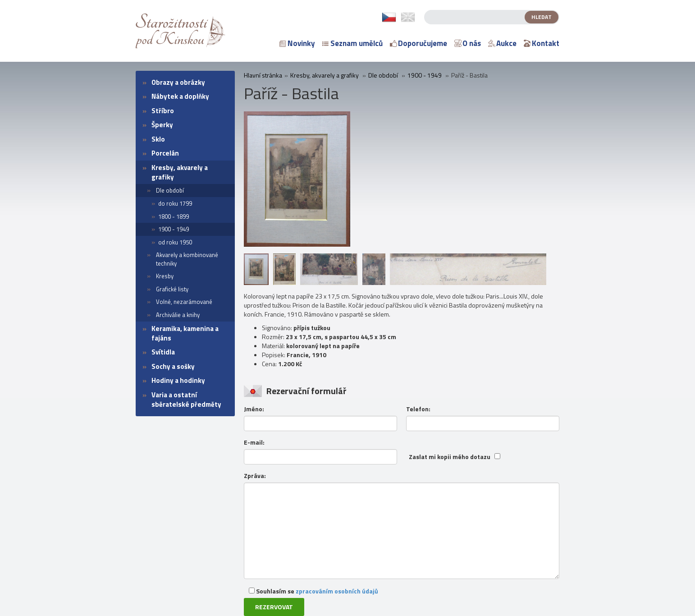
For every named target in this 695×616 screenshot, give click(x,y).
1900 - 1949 (174, 229)
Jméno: (254, 409)
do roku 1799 (175, 203)
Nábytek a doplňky (180, 96)
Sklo (158, 139)
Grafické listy (172, 289)
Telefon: (418, 409)
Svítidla (163, 352)
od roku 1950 (175, 242)
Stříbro (163, 111)
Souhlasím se (313, 591)
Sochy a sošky (173, 366)
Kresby (165, 276)
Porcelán (165, 153)
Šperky (162, 125)
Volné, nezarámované (184, 302)
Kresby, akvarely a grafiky (180, 172)
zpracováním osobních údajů (337, 591)
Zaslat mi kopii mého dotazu (450, 457)
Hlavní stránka (263, 75)
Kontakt (542, 43)
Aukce (502, 43)
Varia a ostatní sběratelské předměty (186, 400)
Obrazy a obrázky (178, 82)
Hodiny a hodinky (178, 380)
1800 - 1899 (174, 216)
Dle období (170, 190)
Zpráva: (255, 476)
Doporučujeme (418, 43)
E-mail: (254, 442)
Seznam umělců (352, 43)
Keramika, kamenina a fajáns (185, 333)
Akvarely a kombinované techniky (187, 259)
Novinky (297, 43)
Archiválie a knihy (178, 315)
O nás (468, 43)
